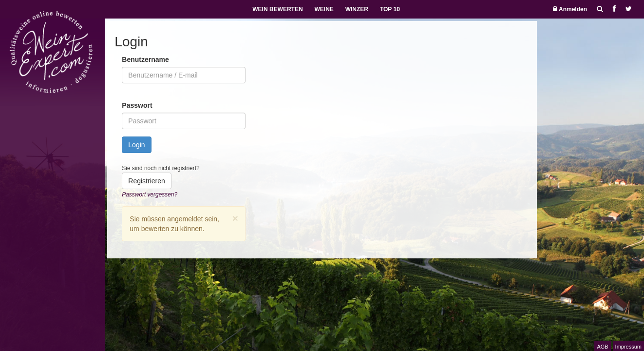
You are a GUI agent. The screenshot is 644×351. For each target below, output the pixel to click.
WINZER (357, 9)
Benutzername (145, 59)
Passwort (137, 105)
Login (136, 145)
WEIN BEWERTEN (277, 9)
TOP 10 (390, 9)
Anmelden (570, 9)
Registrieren (146, 181)
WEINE (324, 9)
